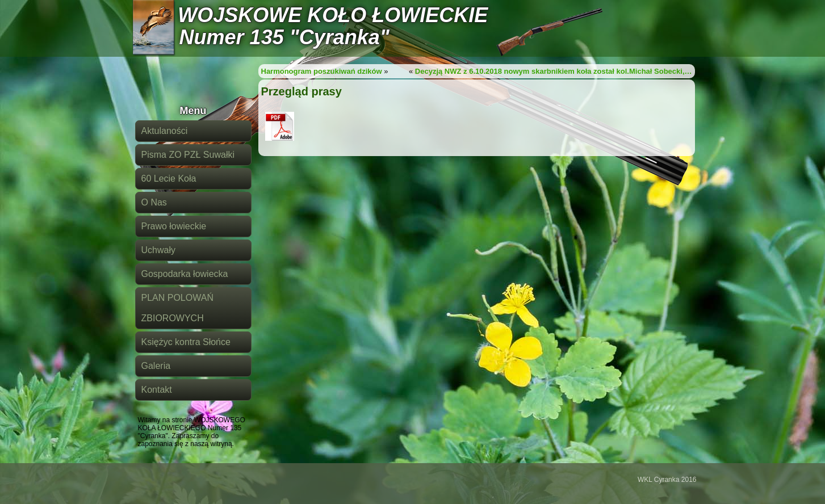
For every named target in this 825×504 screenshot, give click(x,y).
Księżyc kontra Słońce (186, 342)
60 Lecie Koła (169, 178)
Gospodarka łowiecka (185, 274)
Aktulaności (165, 131)
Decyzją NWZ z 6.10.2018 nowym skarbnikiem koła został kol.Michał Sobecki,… (554, 71)
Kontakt (157, 390)
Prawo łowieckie (174, 226)
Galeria (156, 366)
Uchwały (158, 250)
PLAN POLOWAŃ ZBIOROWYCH (177, 308)
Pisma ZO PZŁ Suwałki (188, 155)
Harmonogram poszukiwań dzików (322, 71)
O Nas (154, 202)
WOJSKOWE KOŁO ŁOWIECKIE (333, 15)
